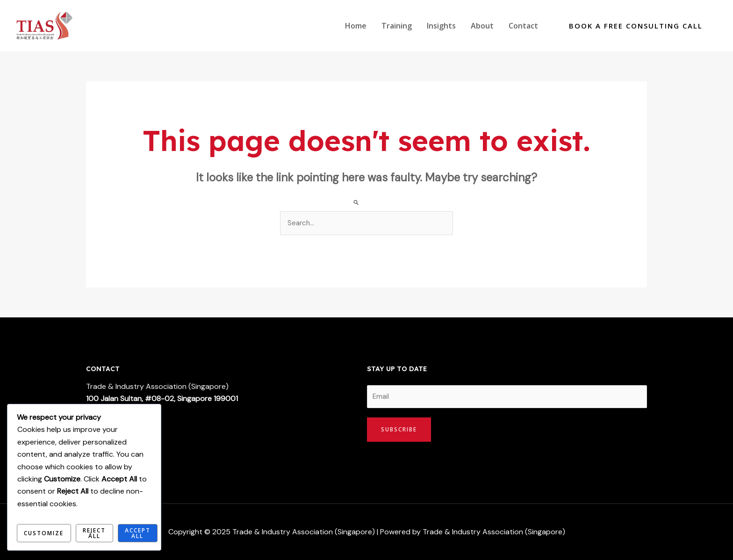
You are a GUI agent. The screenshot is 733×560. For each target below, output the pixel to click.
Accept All (138, 533)
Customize (44, 533)
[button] (636, 26)
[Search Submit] (356, 202)
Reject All (94, 533)
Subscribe (399, 429)
